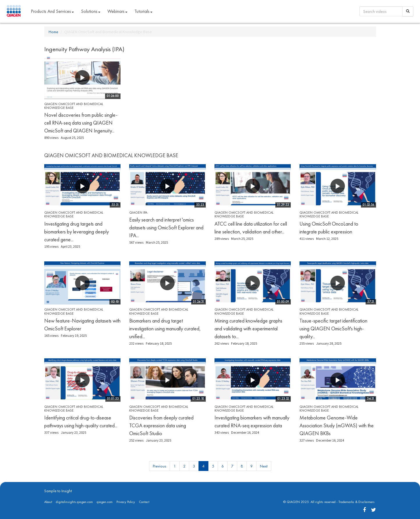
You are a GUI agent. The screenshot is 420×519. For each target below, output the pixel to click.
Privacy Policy (126, 502)
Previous (160, 466)
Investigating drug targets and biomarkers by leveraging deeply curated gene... (77, 232)
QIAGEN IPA (138, 212)
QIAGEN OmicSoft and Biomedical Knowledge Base (74, 106)
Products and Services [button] (52, 11)
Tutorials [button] (143, 11)
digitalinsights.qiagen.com (74, 502)
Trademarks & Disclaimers (357, 502)
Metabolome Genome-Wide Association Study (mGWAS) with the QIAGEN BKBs (337, 425)
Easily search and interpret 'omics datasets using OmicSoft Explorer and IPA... (166, 227)
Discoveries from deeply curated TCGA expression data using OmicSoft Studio (161, 425)
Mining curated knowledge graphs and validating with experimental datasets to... (248, 328)
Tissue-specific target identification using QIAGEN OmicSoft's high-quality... (333, 328)
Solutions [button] (91, 11)
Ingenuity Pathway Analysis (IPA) (84, 49)
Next (264, 466)
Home (53, 32)
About (48, 502)
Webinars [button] (117, 11)
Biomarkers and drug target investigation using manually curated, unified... (165, 328)
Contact (144, 502)
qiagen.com (105, 502)
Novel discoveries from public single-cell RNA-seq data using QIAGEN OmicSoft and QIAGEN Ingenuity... (81, 123)
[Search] (408, 11)
